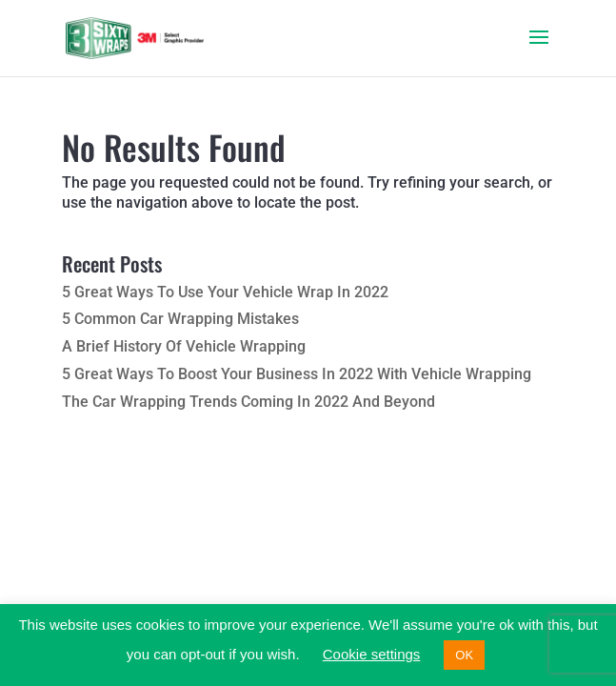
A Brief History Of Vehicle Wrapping (184, 346)
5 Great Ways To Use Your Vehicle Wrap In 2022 (225, 292)
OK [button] (464, 655)
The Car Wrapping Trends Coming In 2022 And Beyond (248, 402)
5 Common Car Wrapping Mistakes (180, 319)
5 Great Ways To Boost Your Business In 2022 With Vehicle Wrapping (297, 374)
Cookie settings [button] (372, 654)
